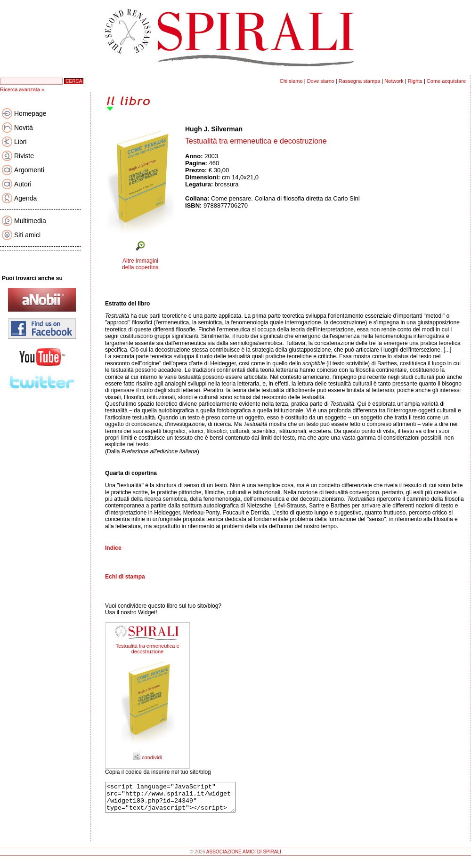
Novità (24, 128)
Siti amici (27, 235)
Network (394, 81)
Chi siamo (291, 81)
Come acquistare (446, 81)
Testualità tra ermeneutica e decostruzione (147, 649)
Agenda (25, 198)
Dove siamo (321, 81)
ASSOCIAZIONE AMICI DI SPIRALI (244, 857)
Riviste (24, 156)
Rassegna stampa (360, 81)
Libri (20, 142)
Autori (23, 184)
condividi (147, 757)
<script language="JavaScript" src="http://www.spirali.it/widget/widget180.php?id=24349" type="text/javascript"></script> (178, 800)
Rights (415, 81)
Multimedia (30, 221)
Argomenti (29, 170)
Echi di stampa (125, 577)
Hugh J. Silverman (214, 129)
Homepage (30, 113)
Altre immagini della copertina (140, 264)
